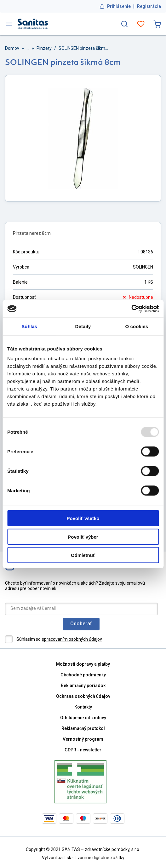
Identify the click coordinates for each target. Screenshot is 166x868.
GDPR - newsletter (83, 750)
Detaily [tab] (83, 326)
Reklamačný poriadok (83, 686)
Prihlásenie (119, 6)
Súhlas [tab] (29, 326)
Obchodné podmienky (83, 675)
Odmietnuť (83, 555)
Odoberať (81, 624)
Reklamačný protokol (83, 728)
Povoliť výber (83, 537)
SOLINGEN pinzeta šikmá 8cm (84, 48)
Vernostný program (83, 739)
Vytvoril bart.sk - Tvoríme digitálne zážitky (83, 858)
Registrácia (149, 6)
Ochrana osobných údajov (83, 696)
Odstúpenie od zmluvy (83, 718)
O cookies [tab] (137, 326)
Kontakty (83, 707)
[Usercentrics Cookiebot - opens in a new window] (131, 309)
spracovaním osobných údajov (72, 639)
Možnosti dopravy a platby (83, 664)
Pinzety (44, 48)
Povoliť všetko (83, 518)
